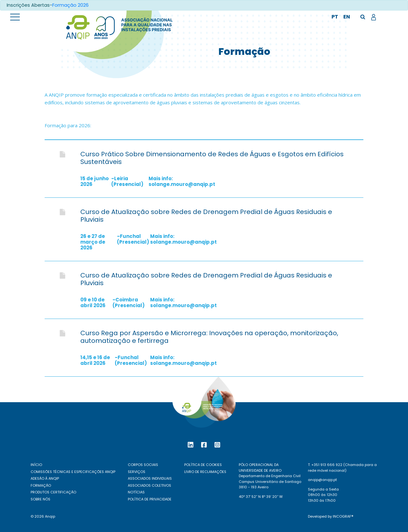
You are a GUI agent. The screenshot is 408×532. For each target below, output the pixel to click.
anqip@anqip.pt (322, 480)
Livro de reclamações (205, 472)
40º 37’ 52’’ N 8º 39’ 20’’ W (261, 497)
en (347, 17)
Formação (41, 485)
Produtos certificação (53, 492)
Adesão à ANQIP (45, 478)
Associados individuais (150, 478)
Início (36, 465)
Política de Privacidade (150, 499)
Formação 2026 (70, 5)
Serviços (137, 472)
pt (335, 17)
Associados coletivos (149, 485)
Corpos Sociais (143, 465)
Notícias (136, 492)
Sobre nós (40, 499)
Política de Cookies (203, 465)
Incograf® (343, 516)
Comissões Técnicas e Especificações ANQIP (73, 472)
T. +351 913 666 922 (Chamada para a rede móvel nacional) (342, 468)
